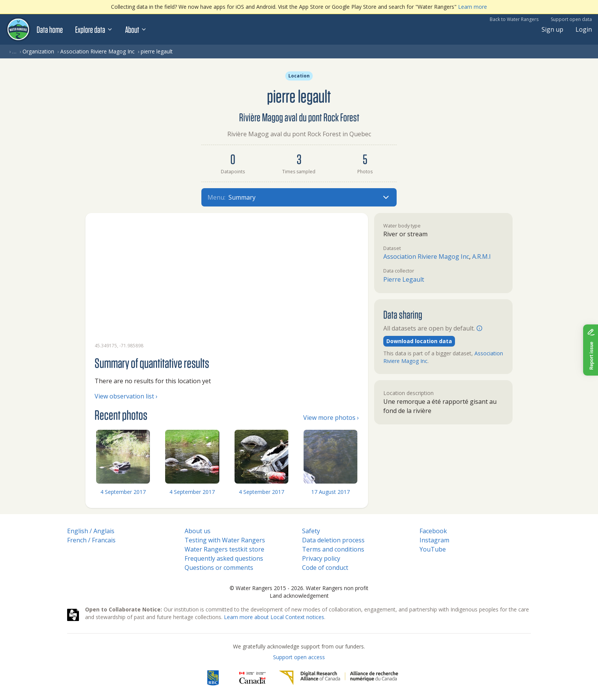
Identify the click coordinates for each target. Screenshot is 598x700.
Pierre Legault (404, 279)
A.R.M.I (481, 256)
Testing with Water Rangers (225, 540)
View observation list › (126, 396)
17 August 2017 (330, 492)
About (136, 29)
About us (198, 531)
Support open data (571, 19)
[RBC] (213, 678)
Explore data (94, 29)
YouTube (433, 549)
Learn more (473, 7)
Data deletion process (333, 540)
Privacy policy (321, 558)
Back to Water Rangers (514, 19)
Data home (50, 29)
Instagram (434, 540)
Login (584, 29)
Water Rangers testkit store (224, 549)
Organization (38, 51)
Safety (311, 531)
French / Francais (91, 540)
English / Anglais (91, 531)
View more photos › (331, 418)
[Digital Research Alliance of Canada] (338, 678)
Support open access (299, 657)
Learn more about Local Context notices (274, 617)
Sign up (552, 29)
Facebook (433, 531)
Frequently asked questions (224, 558)
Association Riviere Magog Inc (97, 51)
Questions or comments (219, 568)
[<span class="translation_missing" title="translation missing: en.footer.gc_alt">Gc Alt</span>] (252, 678)
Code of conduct (325, 568)
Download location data (419, 341)
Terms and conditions (333, 549)
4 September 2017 (123, 492)
